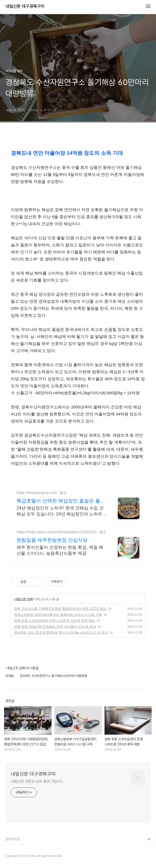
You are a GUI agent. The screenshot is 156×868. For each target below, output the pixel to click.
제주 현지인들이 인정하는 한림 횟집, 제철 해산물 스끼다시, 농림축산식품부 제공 (60, 550)
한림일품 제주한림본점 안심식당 (52, 540)
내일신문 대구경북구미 (25, 7)
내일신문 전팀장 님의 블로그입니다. (37, 781)
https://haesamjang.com (37, 493)
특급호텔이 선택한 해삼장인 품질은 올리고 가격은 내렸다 (61, 501)
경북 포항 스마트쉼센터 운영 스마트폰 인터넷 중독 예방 (54, 621)
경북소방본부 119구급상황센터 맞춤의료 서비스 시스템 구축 (58, 615)
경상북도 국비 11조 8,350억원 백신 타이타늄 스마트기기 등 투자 (61, 633)
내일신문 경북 (23, 599)
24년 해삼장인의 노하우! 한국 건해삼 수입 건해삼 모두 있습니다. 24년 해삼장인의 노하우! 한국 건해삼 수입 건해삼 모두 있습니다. (60, 511)
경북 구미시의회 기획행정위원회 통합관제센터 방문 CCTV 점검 (60, 609)
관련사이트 (13, 839)
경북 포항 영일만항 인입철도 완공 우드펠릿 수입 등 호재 (55, 627)
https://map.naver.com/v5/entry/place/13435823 (57, 532)
